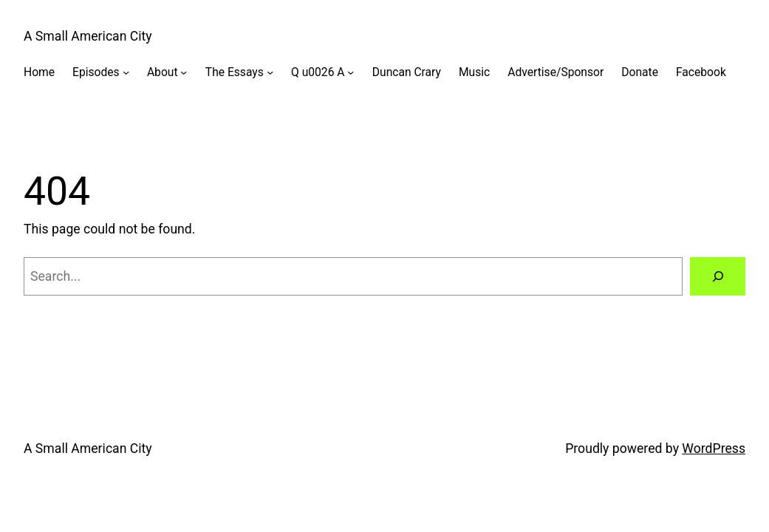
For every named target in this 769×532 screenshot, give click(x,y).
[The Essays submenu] (270, 72)
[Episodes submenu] (126, 72)
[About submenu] (184, 72)
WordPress (714, 449)
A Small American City (88, 36)
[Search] (718, 276)
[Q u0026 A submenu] (351, 72)
